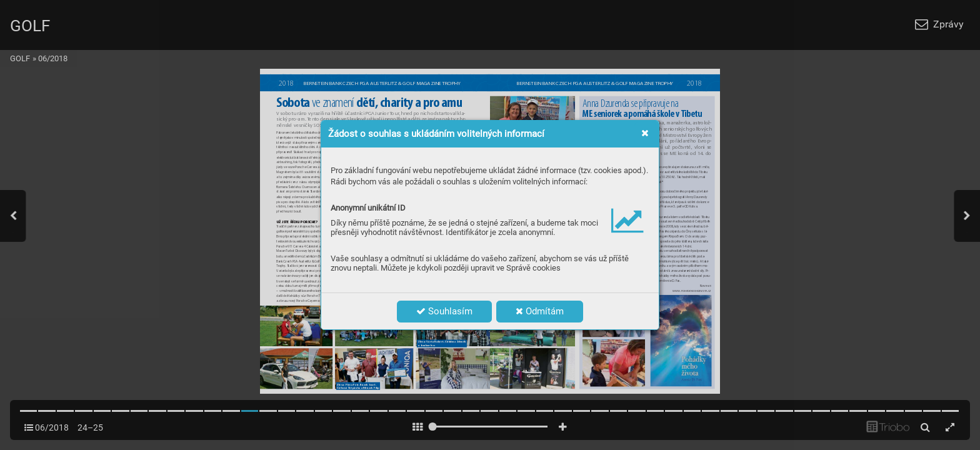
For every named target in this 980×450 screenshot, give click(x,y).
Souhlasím (444, 311)
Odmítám (540, 311)
